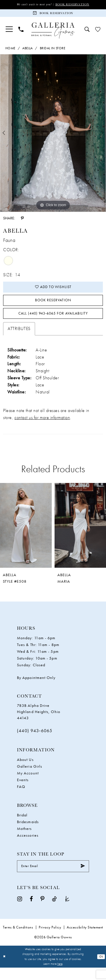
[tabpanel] (53, 136)
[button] (9, 32)
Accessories (28, 846)
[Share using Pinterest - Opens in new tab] (22, 220)
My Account (28, 784)
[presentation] (26, 536)
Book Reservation (75, 5)
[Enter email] (53, 878)
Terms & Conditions (18, 940)
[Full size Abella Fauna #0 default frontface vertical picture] (53, 136)
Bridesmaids (28, 832)
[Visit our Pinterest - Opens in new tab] (42, 911)
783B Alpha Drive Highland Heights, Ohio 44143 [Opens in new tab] (39, 722)
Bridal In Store (53, 51)
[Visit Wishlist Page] (98, 32)
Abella (27, 51)
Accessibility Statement (85, 940)
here (60, 976)
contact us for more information (42, 428)
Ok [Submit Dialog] (101, 969)
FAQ (21, 797)
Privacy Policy (50, 940)
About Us (25, 770)
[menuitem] (9, 32)
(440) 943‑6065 (35, 741)
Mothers (24, 839)
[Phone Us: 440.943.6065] (21, 32)
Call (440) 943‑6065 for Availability (53, 323)
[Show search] (87, 32)
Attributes (19, 339)
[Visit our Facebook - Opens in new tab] (31, 911)
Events (23, 790)
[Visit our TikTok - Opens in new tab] (54, 911)
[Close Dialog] (5, 969)
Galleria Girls (30, 777)
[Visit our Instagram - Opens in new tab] (20, 911)
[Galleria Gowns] (53, 33)
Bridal (22, 826)
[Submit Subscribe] (82, 878)
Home (10, 51)
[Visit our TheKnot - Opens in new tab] (67, 911)
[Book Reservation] (53, 15)
